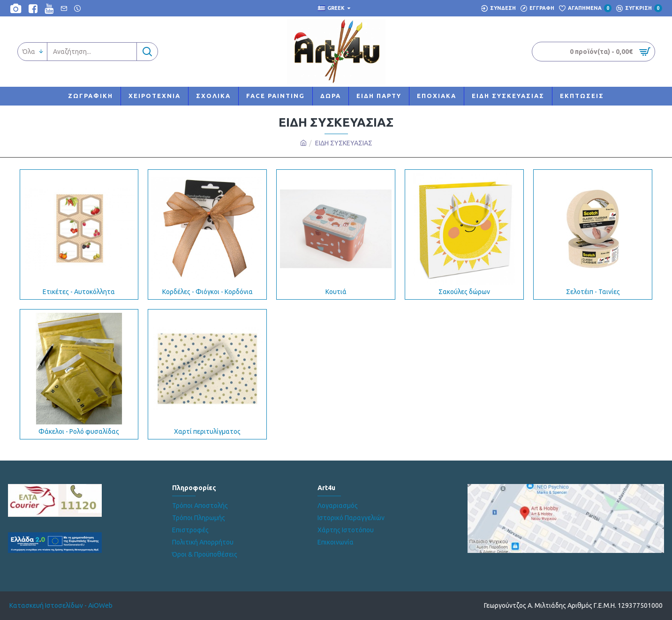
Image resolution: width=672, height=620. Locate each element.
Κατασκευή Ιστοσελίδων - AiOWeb (61, 605)
